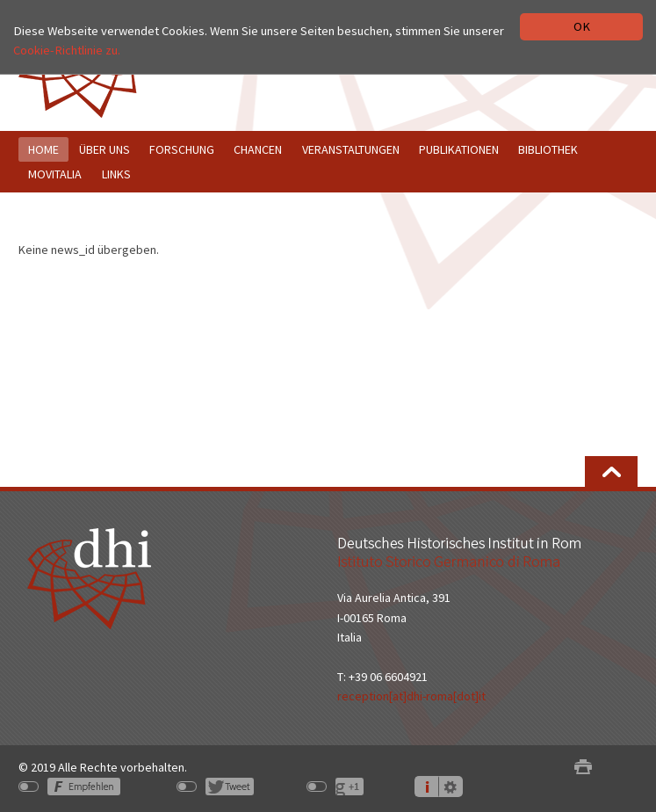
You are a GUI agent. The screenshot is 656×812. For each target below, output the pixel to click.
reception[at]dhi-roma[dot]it (411, 696)
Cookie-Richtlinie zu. (67, 50)
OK (582, 26)
